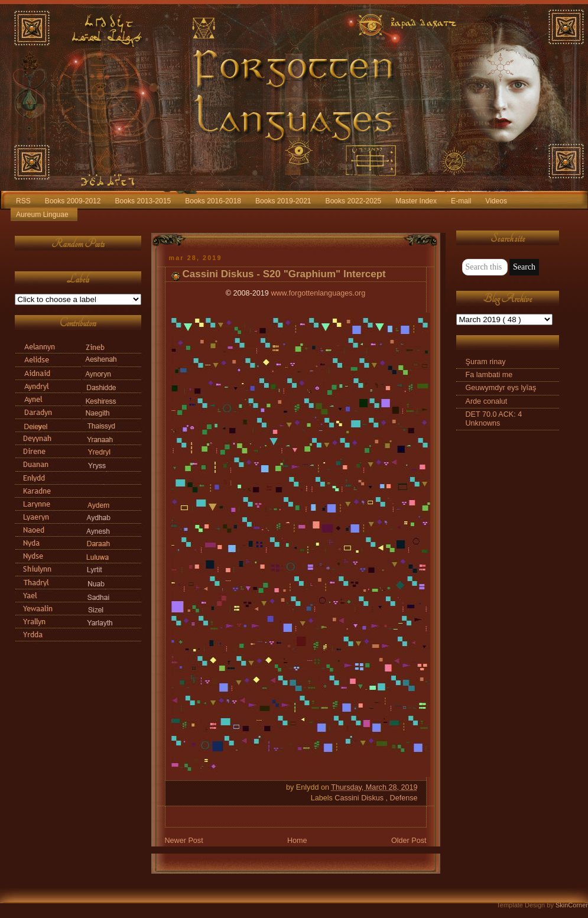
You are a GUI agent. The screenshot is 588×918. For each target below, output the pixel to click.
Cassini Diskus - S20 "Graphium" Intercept (284, 274)
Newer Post (184, 841)
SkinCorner (572, 905)
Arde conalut (487, 401)
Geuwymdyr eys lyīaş (501, 388)
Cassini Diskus (360, 798)
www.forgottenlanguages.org (318, 293)
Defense (404, 798)
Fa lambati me (489, 375)
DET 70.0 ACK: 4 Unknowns (494, 419)
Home (297, 841)
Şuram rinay (486, 362)
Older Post (409, 841)
